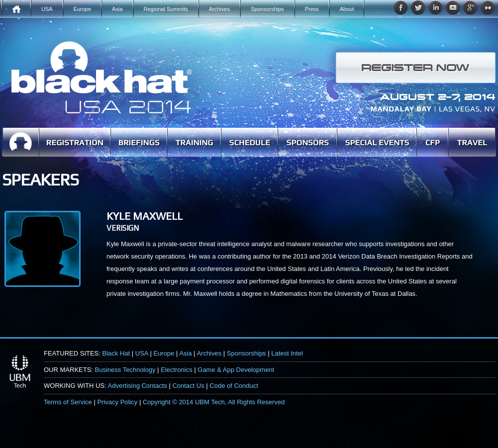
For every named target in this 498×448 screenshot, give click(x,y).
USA (142, 353)
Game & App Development (236, 370)
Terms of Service (68, 402)
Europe (164, 353)
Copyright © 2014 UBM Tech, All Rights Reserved (214, 402)
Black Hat (116, 353)
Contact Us (188, 386)
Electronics (177, 370)
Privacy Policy (117, 402)
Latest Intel (287, 353)
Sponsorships (247, 353)
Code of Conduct (234, 386)
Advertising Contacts (138, 386)
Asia (185, 353)
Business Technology (125, 370)
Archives (209, 353)
